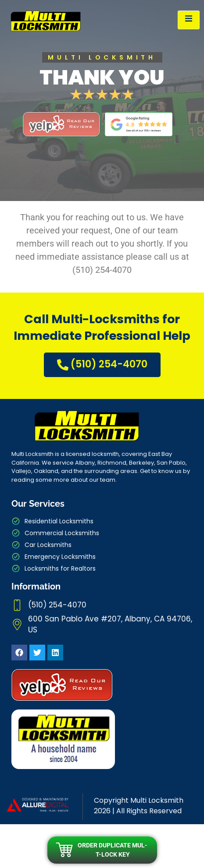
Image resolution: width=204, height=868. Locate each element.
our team (102, 480)
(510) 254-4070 (102, 365)
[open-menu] (189, 20)
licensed (78, 454)
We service (58, 463)
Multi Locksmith (157, 800)
